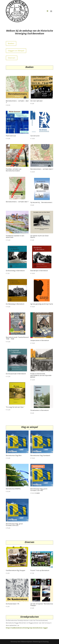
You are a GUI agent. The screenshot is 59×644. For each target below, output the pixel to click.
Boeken (11, 43)
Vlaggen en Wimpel (16, 51)
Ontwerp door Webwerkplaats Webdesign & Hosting (30, 642)
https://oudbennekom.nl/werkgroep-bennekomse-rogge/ (27, 628)
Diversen (12, 58)
